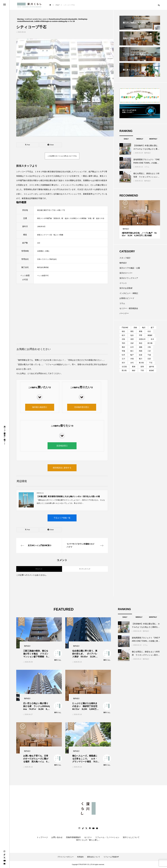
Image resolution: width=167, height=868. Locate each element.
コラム (147, 167)
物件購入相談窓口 (40, 407)
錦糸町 (152, 370)
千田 (142, 370)
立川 (123, 359)
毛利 (123, 343)
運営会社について (94, 857)
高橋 (135, 328)
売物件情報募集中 (73, 837)
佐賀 (141, 355)
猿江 (132, 351)
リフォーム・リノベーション (107, 837)
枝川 (123, 335)
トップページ (42, 837)
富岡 (142, 367)
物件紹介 (148, 153)
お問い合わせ (57, 837)
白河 (132, 347)
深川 (123, 363)
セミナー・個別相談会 (129, 308)
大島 (149, 347)
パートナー (124, 313)
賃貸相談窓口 (62, 446)
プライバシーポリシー (66, 857)
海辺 (141, 343)
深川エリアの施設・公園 (130, 268)
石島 (123, 339)
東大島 (141, 363)
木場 (132, 359)
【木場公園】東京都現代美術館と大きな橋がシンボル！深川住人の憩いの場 (68, 496)
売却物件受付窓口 (82, 407)
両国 (141, 351)
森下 (152, 328)
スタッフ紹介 (125, 258)
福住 (123, 331)
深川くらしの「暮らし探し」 (88, 840)
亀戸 (132, 355)
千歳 (149, 355)
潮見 (132, 331)
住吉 (149, 331)
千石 (151, 363)
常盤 (123, 351)
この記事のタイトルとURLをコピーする (62, 156)
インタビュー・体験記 (129, 293)
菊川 (141, 359)
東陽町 (150, 335)
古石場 (124, 367)
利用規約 (80, 857)
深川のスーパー (126, 273)
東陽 (141, 331)
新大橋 (150, 343)
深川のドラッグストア (129, 278)
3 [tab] (142, 223)
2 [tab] (140, 223)
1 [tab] (138, 223)
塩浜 (132, 335)
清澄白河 (142, 339)
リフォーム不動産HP (111, 857)
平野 (141, 335)
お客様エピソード (127, 298)
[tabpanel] (140, 219)
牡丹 (123, 355)
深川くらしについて (131, 837)
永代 (132, 363)
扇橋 (141, 347)
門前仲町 (125, 328)
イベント (123, 283)
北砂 (132, 343)
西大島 (124, 370)
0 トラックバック (85, 569)
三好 (149, 351)
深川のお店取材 (126, 288)
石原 (149, 359)
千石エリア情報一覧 (62, 518)
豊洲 (134, 367)
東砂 (123, 347)
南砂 (134, 370)
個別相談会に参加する (62, 468)
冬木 (152, 339)
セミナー (88, 837)
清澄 (132, 339)
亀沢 (144, 328)
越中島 (152, 367)
